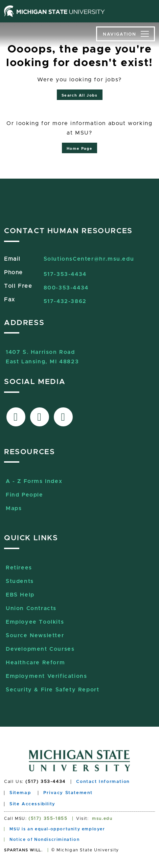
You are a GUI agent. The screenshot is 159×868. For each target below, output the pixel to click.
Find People (25, 495)
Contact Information (103, 782)
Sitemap (20, 793)
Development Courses (40, 649)
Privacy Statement (68, 793)
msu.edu (102, 819)
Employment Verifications (46, 676)
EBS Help (20, 595)
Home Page (79, 149)
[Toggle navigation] (126, 34)
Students (20, 581)
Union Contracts (31, 608)
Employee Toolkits (35, 622)
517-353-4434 (65, 274)
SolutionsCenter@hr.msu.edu (89, 259)
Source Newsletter (35, 635)
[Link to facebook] (16, 417)
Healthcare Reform (35, 663)
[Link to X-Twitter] (40, 417)
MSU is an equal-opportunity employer (57, 829)
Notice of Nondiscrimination (44, 840)
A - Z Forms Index (34, 481)
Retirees (19, 568)
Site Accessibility (32, 804)
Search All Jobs (80, 95)
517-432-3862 (65, 301)
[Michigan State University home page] (54, 11)
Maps (14, 508)
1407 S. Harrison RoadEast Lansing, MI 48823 (42, 353)
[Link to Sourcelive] (63, 417)
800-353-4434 (66, 288)
